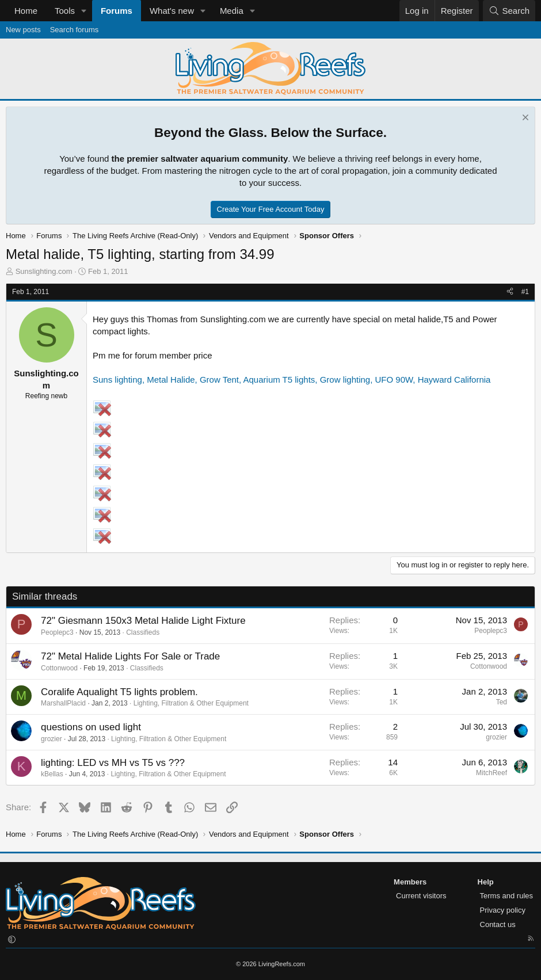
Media (232, 11)
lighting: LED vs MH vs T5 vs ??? (113, 763)
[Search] (509, 11)
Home (26, 11)
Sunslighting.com (44, 271)
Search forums (75, 30)
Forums (117, 11)
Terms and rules (506, 896)
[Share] (510, 292)
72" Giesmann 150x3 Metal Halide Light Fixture (143, 621)
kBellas (52, 774)
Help (486, 882)
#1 (525, 292)
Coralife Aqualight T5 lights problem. (119, 692)
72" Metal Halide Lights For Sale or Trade (130, 656)
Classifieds (143, 632)
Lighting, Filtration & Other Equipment (191, 703)
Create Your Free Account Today (271, 209)
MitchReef (492, 773)
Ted (502, 702)
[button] (84, 11)
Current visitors (421, 896)
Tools (65, 11)
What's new (172, 11)
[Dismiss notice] (524, 119)
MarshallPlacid (63, 703)
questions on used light (91, 727)
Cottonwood (59, 668)
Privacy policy (503, 910)
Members (410, 882)
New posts (23, 30)
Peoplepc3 (57, 632)
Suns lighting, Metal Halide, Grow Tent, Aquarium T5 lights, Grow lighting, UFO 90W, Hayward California (292, 380)
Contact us (498, 924)
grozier (52, 739)
